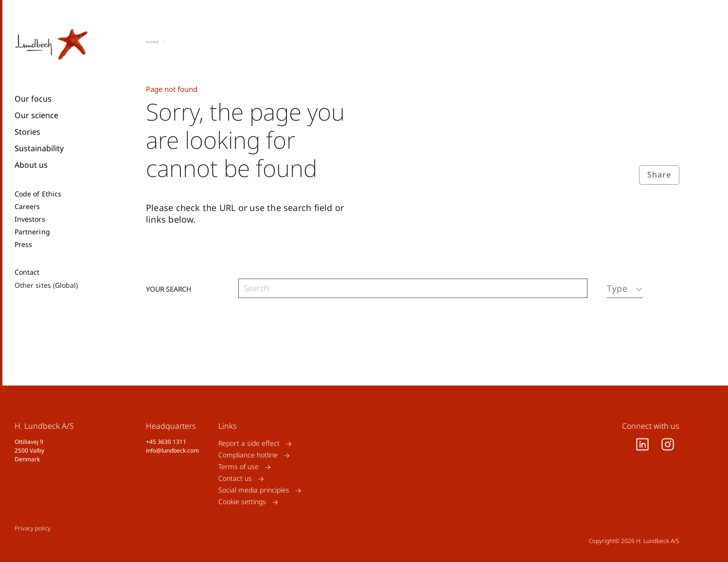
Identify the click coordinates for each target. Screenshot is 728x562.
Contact (27, 272)
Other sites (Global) (46, 285)
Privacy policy (33, 528)
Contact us (235, 479)
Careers (27, 207)
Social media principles (254, 490)
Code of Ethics (38, 194)
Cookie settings (242, 502)
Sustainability (39, 148)
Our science (36, 115)
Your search (169, 289)
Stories (27, 132)
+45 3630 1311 (166, 442)
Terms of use (239, 467)
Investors (30, 219)
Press (23, 245)
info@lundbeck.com (172, 450)
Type (617, 288)
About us (31, 165)
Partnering (32, 232)
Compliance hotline (248, 455)
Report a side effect (249, 444)
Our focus (33, 99)
